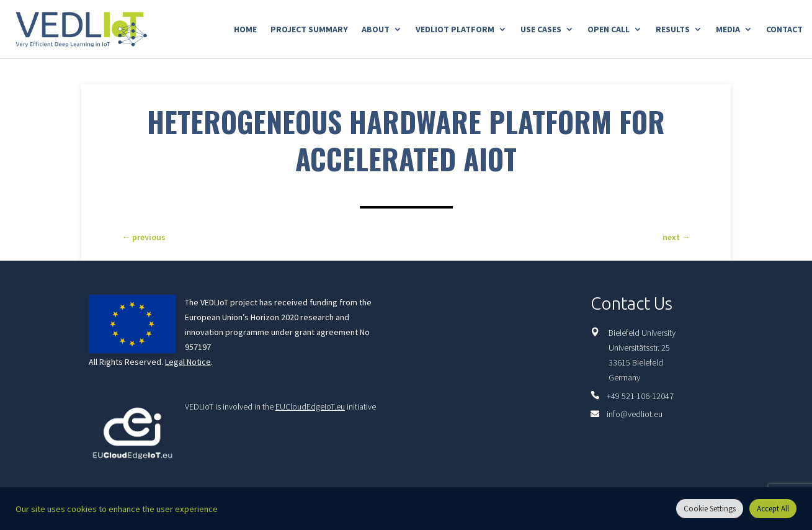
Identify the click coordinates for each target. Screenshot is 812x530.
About (376, 30)
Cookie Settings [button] (710, 509)
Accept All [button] (773, 509)
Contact (784, 30)
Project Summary (309, 30)
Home (245, 30)
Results (673, 30)
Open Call (609, 30)
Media (728, 30)
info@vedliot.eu (635, 414)
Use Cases (541, 30)
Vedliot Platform (455, 30)
